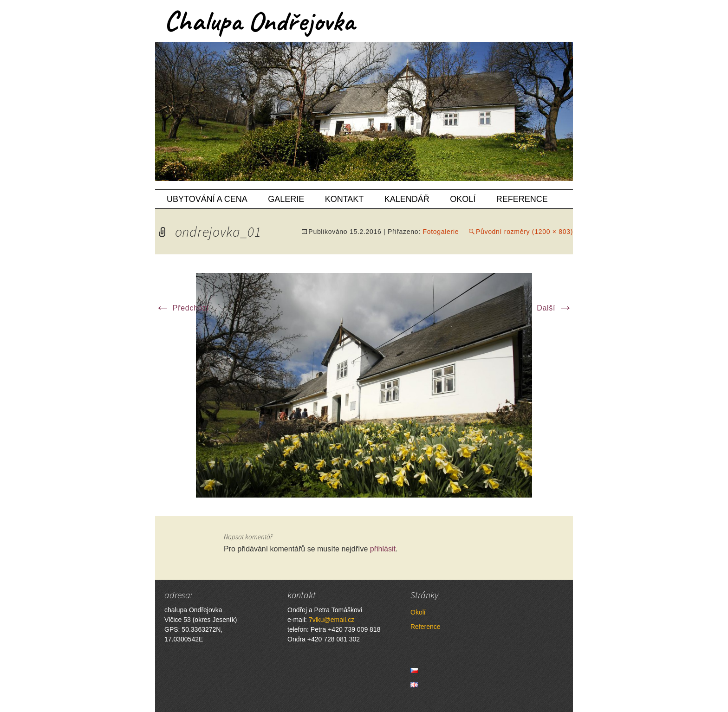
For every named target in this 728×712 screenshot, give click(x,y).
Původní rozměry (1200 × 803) (524, 232)
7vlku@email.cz (331, 620)
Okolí (463, 199)
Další (555, 308)
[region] (364, 111)
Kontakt (344, 199)
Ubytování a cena (207, 199)
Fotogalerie (441, 232)
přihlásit (383, 549)
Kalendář (407, 199)
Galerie (286, 199)
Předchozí (182, 308)
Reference (522, 199)
